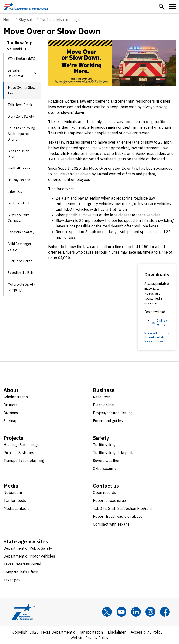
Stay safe (27, 20)
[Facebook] (165, 612)
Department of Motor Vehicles (29, 556)
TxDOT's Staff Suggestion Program (122, 508)
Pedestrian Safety (21, 232)
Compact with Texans (111, 524)
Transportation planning (24, 461)
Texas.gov (12, 580)
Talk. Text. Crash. (20, 105)
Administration (16, 397)
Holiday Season (19, 180)
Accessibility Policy (147, 632)
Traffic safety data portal (114, 453)
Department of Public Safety (28, 548)
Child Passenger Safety (19, 247)
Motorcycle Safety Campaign (21, 287)
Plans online (103, 405)
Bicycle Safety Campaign (18, 218)
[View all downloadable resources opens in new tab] (157, 337)
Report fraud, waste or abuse (118, 516)
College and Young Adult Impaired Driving (21, 134)
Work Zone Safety (21, 117)
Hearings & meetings (21, 445)
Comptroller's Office (21, 572)
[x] (107, 612)
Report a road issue (109, 500)
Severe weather (106, 461)
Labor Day (15, 192)
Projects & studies (19, 453)
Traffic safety (104, 445)
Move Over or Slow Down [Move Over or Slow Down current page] (22, 90)
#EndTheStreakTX (21, 59)
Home (8, 20)
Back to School (19, 203)
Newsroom (13, 492)
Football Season (20, 168)
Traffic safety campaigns (61, 20)
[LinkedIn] (136, 612)
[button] (162, 7)
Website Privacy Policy (89, 638)
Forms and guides (108, 421)
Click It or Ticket (20, 261)
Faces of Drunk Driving (18, 154)
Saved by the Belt (21, 273)
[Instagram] (150, 612)
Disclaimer (117, 632)
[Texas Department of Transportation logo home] (26, 7)
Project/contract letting (113, 413)
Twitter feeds (15, 500)
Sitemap (10, 421)
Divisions (11, 413)
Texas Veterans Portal (22, 564)
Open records (104, 492)
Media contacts (16, 508)
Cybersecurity (105, 468)
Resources (102, 397)
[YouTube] (121, 612)
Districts (10, 405)
